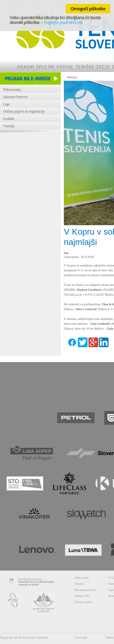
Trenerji (79, 584)
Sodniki (9, 119)
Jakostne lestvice (15, 97)
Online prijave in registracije (24, 111)
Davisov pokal (83, 602)
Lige (6, 104)
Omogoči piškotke (88, 8)
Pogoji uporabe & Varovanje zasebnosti (24, 637)
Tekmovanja (12, 90)
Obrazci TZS (82, 596)
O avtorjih (81, 637)
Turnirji (9, 126)
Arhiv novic (82, 578)
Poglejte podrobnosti (63, 22)
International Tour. (86, 590)
